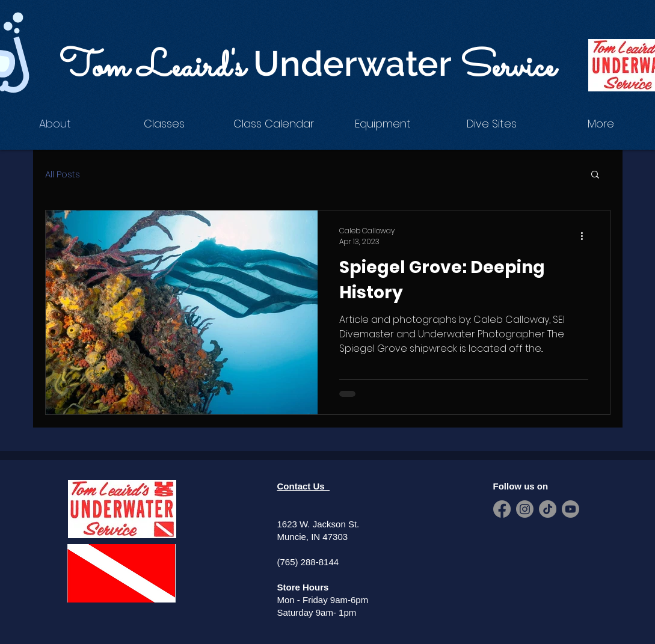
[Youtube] (570, 509)
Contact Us (304, 486)
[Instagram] (525, 509)
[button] (164, 124)
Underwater (357, 63)
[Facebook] (502, 509)
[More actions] (586, 236)
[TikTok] (548, 509)
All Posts (63, 174)
